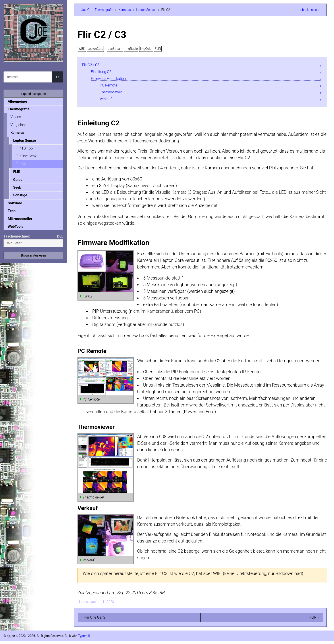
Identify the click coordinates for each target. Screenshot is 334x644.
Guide (21, 182)
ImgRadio (131, 49)
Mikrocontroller (24, 222)
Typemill (84, 639)
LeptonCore (95, 49)
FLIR (158, 49)
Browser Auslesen (33, 259)
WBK (82, 49)
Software (18, 206)
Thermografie (104, 10)
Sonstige (24, 198)
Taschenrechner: (17, 240)
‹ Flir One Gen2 (94, 620)
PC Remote (111, 87)
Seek (21, 190)
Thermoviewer (114, 94)
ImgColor (146, 49)
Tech (15, 214)
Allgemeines (21, 101)
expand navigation (33, 94)
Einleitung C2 (104, 72)
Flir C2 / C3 (93, 65)
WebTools (19, 230)
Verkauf (107, 101)
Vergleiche (22, 126)
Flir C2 (24, 166)
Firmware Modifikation (113, 80)
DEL (60, 240)
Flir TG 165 (28, 150)
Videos (19, 117)
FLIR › (314, 620)
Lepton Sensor (146, 10)
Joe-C (85, 10)
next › (315, 10)
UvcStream (115, 49)
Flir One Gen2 (30, 158)
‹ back (304, 10)
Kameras (125, 10)
